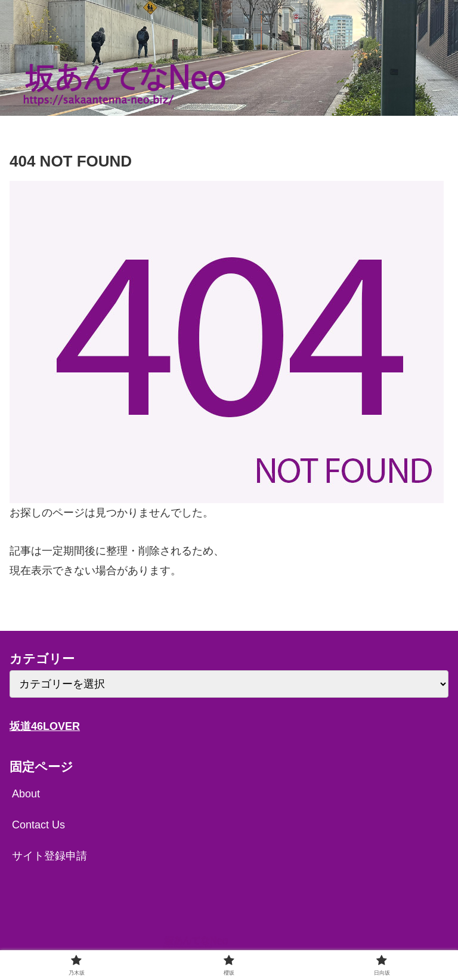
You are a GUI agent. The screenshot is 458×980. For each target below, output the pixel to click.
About (26, 794)
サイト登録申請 (49, 856)
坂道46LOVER (45, 726)
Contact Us (38, 825)
